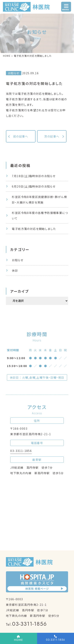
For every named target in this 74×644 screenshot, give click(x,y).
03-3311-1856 (21, 451)
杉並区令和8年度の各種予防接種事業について (40, 216)
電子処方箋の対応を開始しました (34, 229)
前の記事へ (21, 136)
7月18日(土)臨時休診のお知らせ (34, 176)
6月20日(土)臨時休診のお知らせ (34, 186)
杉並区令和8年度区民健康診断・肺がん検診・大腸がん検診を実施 (39, 200)
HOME (7, 56)
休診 (15, 270)
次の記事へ (52, 136)
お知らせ (18, 260)
